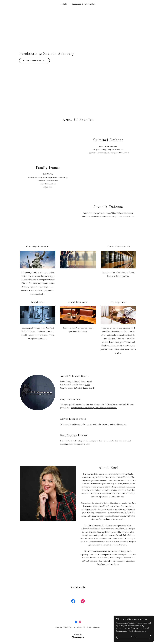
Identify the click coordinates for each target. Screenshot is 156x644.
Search (89, 382)
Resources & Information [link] (83, 4)
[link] (73, 602)
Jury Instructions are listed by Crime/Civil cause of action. (94, 408)
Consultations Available (34, 61)
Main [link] (65, 4)
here (85, 332)
